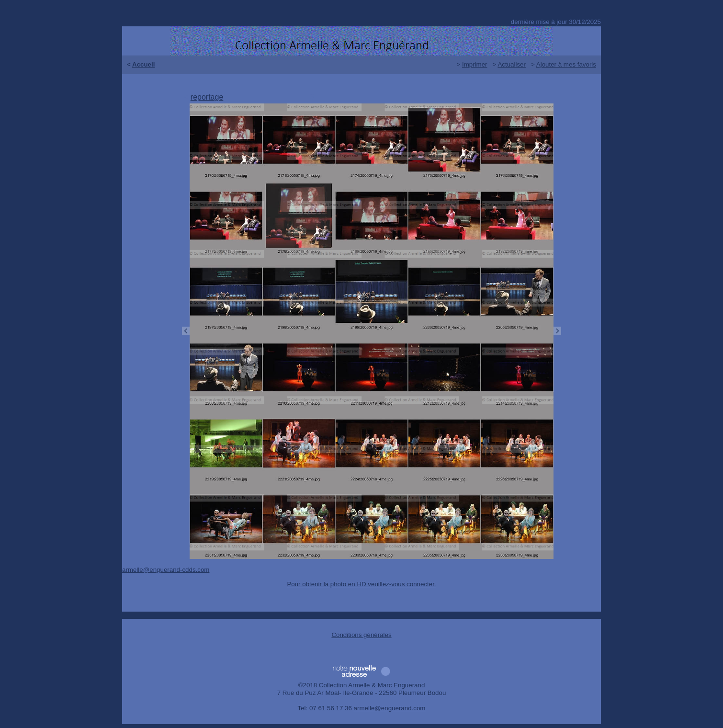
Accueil (143, 64)
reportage (207, 97)
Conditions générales (361, 635)
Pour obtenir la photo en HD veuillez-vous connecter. (361, 584)
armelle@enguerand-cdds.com (166, 570)
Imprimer (475, 64)
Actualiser (512, 64)
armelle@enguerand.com (390, 708)
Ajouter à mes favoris (566, 64)
